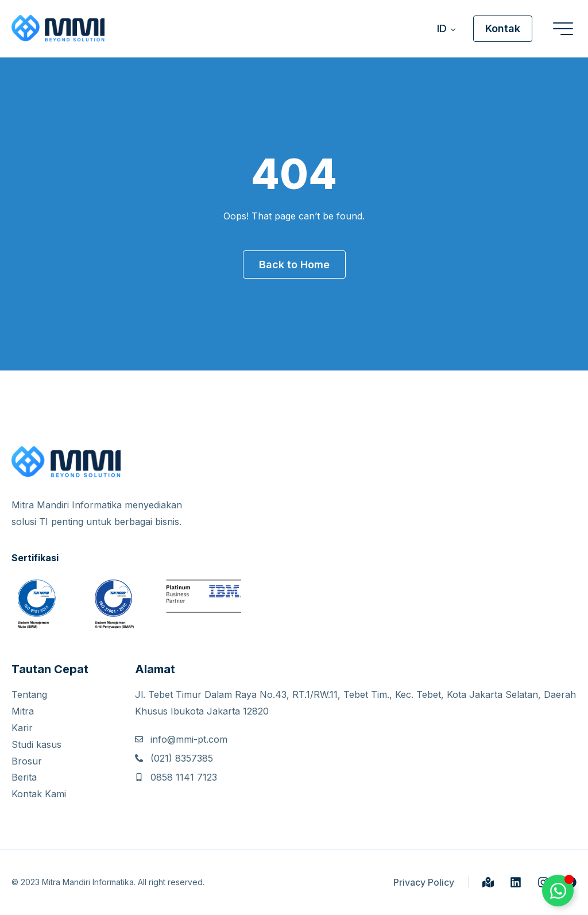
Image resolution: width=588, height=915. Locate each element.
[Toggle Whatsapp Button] (558, 891)
